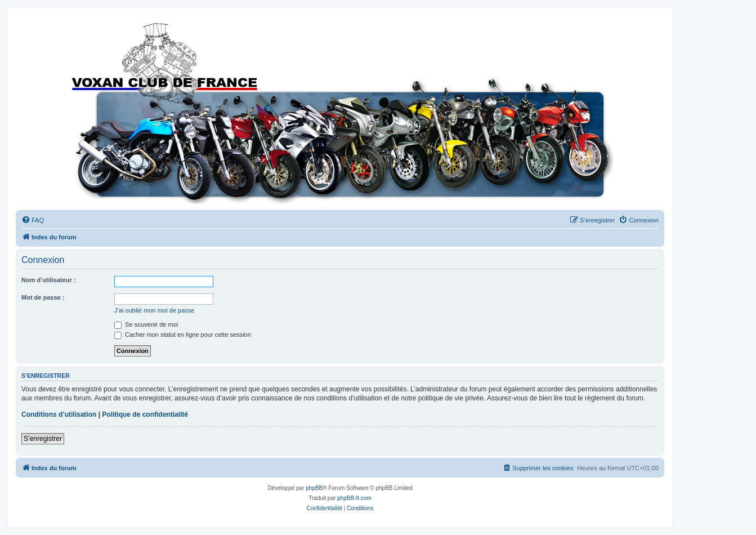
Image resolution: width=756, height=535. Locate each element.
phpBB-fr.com (354, 498)
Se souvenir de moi (146, 324)
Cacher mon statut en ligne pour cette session (183, 335)
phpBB (314, 488)
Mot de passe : (43, 297)
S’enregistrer (43, 439)
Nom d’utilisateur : (49, 280)
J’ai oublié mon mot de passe (154, 310)
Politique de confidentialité (145, 414)
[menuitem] (33, 220)
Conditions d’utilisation (59, 414)
